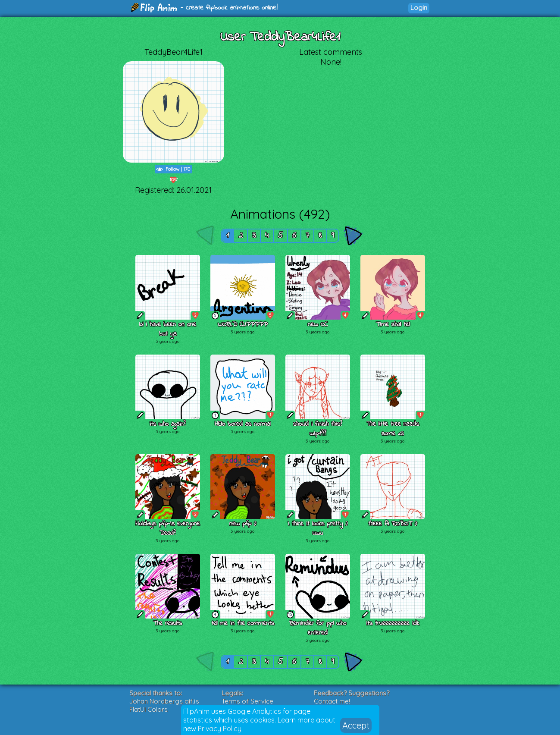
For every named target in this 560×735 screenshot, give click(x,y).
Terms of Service (247, 701)
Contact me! (332, 701)
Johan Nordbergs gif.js (164, 701)
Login (419, 8)
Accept (356, 725)
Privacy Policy (220, 729)
